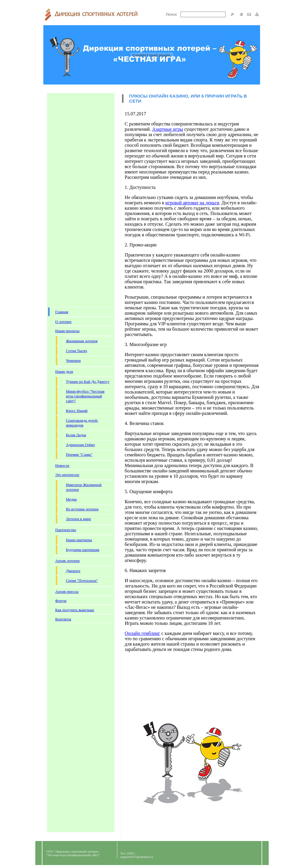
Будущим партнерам (83, 550)
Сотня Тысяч (76, 351)
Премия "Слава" (79, 454)
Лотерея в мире (79, 519)
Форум (61, 601)
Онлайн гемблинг (142, 633)
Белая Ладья (76, 435)
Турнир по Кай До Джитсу (88, 382)
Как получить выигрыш (75, 610)
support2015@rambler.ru (137, 857)
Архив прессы (67, 591)
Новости (62, 465)
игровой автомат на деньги (192, 203)
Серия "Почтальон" (82, 580)
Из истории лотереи (82, 509)
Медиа (71, 499)
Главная (62, 312)
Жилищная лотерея (82, 341)
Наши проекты (67, 331)
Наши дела (64, 371)
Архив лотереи (67, 561)
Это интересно (67, 475)
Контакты (63, 619)
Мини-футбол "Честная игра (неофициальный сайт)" (85, 396)
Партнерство (66, 530)
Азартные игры (167, 129)
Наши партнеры (79, 540)
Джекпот (73, 571)
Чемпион (73, 360)
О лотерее (63, 322)
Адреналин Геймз (80, 445)
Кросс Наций (77, 411)
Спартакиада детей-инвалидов (82, 423)
